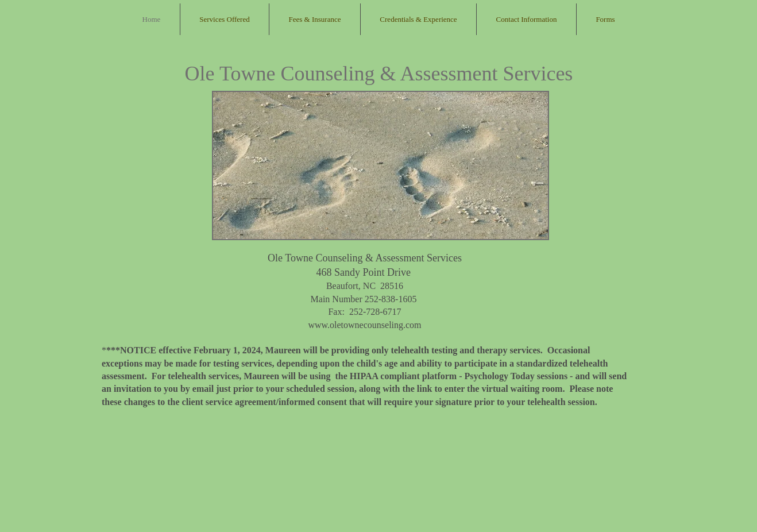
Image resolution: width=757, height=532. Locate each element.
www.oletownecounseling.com (364, 325)
